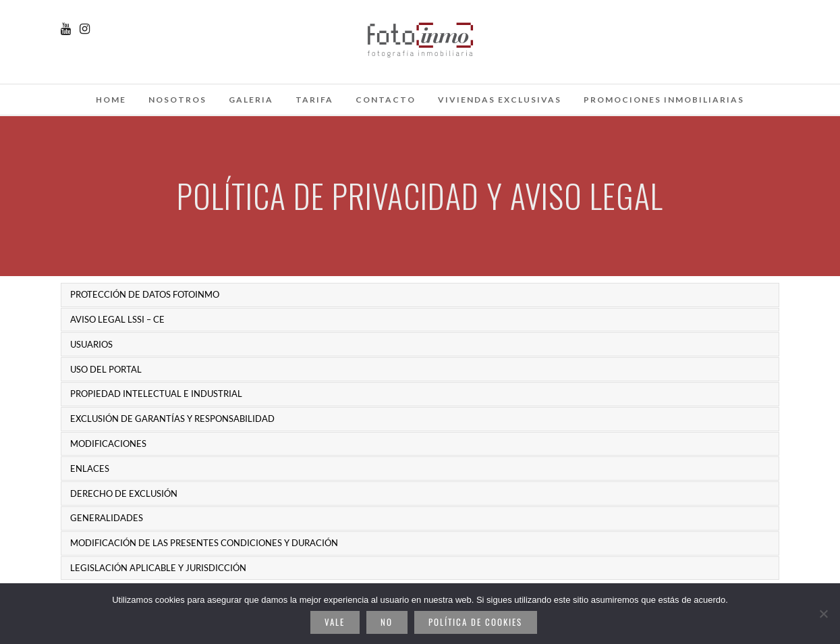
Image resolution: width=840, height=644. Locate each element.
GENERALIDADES (107, 518)
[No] (823, 614)
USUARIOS (91, 344)
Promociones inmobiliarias (664, 100)
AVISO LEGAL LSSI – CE (117, 319)
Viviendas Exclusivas (500, 100)
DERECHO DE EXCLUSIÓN (124, 493)
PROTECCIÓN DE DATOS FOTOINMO (145, 294)
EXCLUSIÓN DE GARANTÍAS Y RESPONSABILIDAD (172, 419)
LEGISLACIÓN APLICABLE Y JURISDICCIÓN (158, 568)
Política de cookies (475, 622)
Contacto (386, 100)
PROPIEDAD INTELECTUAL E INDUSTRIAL (156, 394)
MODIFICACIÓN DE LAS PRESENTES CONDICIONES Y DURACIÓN (204, 543)
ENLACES (90, 468)
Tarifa (314, 100)
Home (111, 100)
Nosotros (177, 100)
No (387, 622)
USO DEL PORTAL (106, 369)
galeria (251, 100)
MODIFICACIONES (108, 444)
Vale (335, 622)
